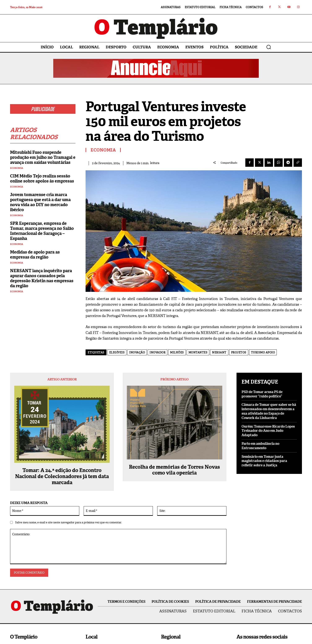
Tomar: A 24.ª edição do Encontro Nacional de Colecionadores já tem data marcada (62, 476)
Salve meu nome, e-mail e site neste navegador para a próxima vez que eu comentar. (68, 522)
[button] (269, 47)
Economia (17, 168)
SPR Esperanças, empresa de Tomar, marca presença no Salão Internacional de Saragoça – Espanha (42, 231)
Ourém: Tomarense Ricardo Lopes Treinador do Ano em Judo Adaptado (268, 431)
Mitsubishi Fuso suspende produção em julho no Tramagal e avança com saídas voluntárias (43, 157)
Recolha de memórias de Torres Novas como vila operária (174, 470)
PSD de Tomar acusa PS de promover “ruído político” (262, 394)
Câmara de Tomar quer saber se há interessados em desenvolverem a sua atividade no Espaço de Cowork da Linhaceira (269, 411)
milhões (177, 352)
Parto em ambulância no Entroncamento (260, 446)
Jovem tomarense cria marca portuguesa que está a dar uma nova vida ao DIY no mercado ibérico (40, 202)
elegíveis (117, 352)
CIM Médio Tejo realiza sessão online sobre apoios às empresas (42, 178)
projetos (239, 352)
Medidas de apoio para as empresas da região (35, 255)
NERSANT (219, 352)
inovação (137, 352)
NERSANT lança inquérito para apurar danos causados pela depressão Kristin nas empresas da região (42, 278)
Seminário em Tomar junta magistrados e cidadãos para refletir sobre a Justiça (264, 461)
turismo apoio (263, 352)
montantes (198, 352)
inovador (157, 352)
